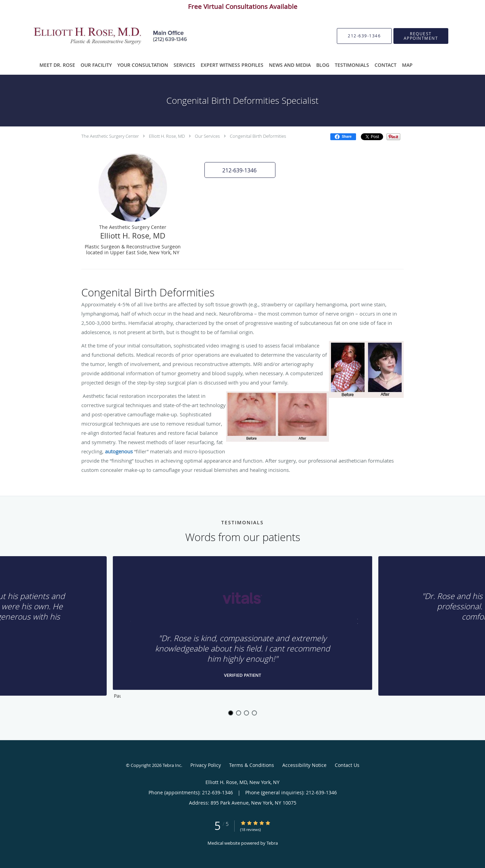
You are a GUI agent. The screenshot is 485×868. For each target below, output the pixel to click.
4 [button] (254, 713)
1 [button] (231, 713)
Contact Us (347, 765)
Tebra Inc (172, 765)
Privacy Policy (206, 765)
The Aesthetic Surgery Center (110, 136)
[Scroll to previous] (131, 623)
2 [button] (239, 713)
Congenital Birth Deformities (258, 136)
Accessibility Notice (304, 765)
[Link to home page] (102, 36)
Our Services (207, 136)
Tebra (272, 843)
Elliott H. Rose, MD (167, 136)
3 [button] (246, 713)
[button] (421, 36)
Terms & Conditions (252, 765)
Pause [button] (117, 696)
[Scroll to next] (354, 623)
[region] (242, 629)
